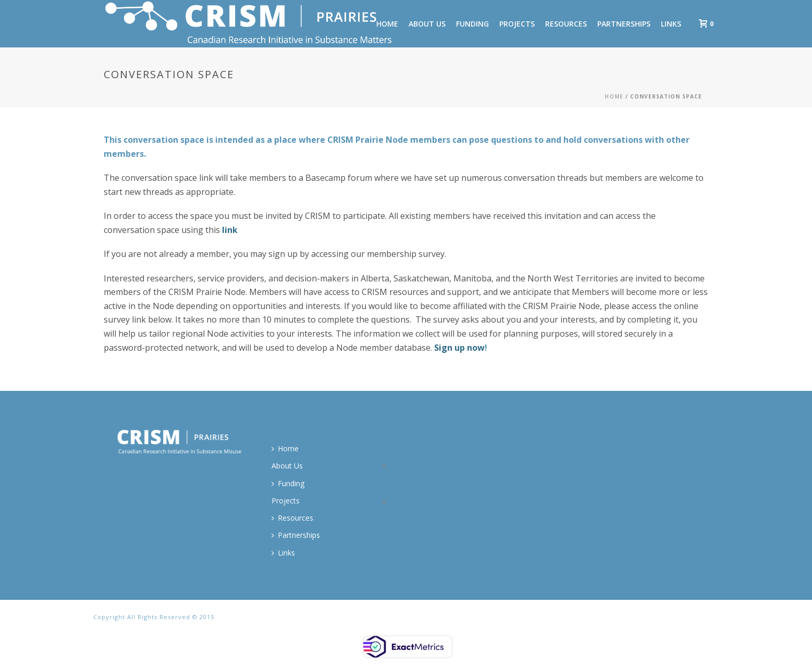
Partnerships (624, 24)
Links (671, 24)
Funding (472, 24)
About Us (427, 24)
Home (614, 96)
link (230, 230)
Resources (566, 24)
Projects (517, 24)
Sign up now (459, 348)
